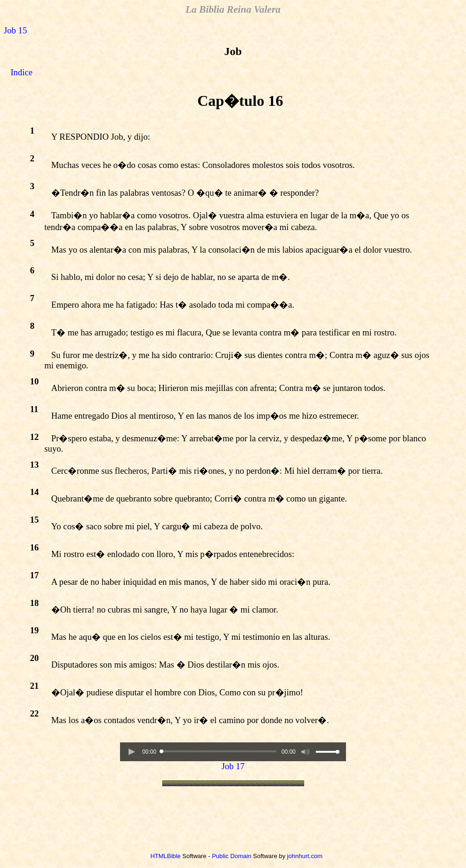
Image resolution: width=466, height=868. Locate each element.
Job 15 (15, 30)
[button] (131, 752)
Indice (21, 72)
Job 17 (233, 766)
